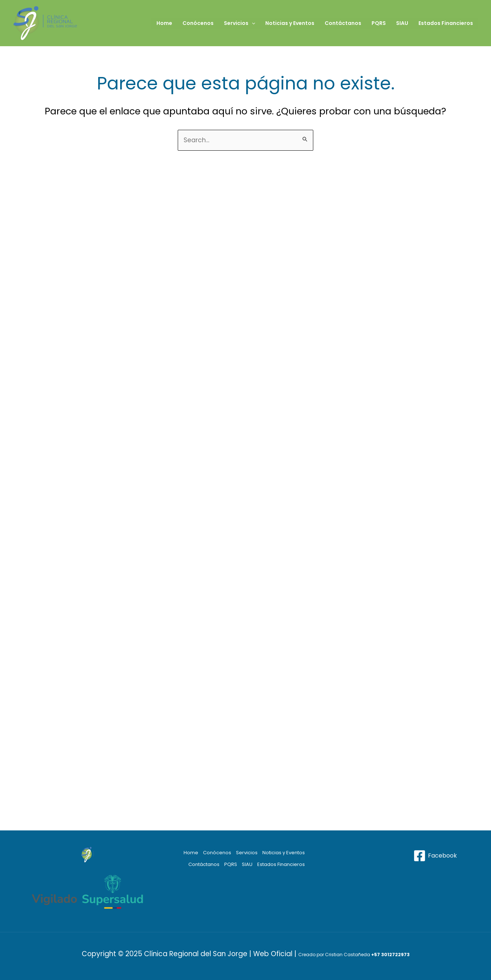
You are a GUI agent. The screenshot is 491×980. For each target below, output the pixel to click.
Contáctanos (343, 23)
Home (164, 23)
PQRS (379, 23)
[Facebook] (435, 856)
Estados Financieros (446, 23)
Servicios (239, 23)
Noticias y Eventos (290, 23)
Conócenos (198, 23)
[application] (252, 23)
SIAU (402, 23)
